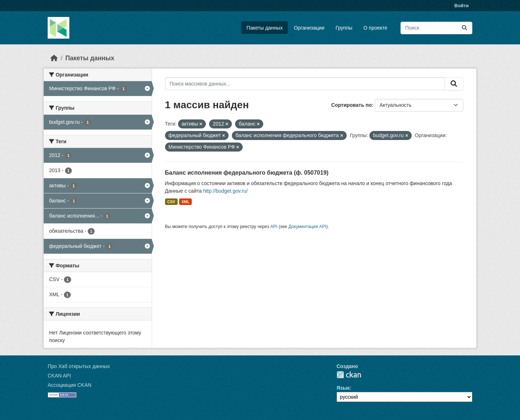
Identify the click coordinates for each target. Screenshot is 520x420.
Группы (344, 28)
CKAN (349, 375)
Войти (461, 6)
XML (185, 202)
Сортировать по (351, 105)
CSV (171, 202)
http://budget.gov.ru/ (225, 191)
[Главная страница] (54, 58)
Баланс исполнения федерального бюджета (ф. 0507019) (247, 173)
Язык (343, 388)
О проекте (376, 28)
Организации (309, 28)
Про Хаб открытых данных (79, 366)
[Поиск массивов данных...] (436, 28)
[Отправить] (464, 28)
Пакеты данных (265, 28)
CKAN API (59, 376)
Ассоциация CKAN (70, 385)
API (274, 227)
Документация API (307, 227)
